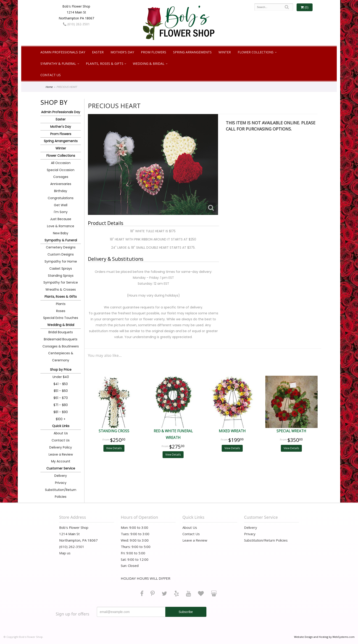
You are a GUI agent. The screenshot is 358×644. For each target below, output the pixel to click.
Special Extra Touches (61, 318)
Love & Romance (61, 226)
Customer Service (61, 468)
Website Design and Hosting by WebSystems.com (324, 637)
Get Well (61, 205)
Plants (61, 304)
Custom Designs (61, 254)
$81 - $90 (61, 412)
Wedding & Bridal (149, 64)
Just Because (61, 219)
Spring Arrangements (192, 52)
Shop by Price (61, 370)
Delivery (61, 476)
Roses (61, 311)
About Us (61, 433)
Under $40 (61, 377)
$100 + (61, 419)
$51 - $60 (61, 391)
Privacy (61, 483)
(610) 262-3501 (76, 24)
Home (49, 87)
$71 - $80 (61, 405)
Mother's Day (122, 52)
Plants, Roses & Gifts (105, 64)
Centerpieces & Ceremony (61, 357)
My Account (61, 461)
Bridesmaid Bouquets (61, 339)
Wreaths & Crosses (61, 289)
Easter (98, 52)
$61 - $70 (61, 398)
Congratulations (61, 198)
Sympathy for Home (61, 261)
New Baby (61, 233)
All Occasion (61, 163)
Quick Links (61, 426)
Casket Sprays (61, 269)
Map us (65, 553)
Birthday (61, 191)
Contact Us (51, 75)
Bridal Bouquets (61, 332)
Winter (225, 52)
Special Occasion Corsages (61, 173)
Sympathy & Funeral (58, 64)
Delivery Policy (61, 447)
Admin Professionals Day (63, 52)
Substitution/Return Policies (61, 493)
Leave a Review (61, 454)
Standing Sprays (61, 276)
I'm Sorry (61, 212)
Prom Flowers (154, 52)
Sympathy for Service (61, 282)
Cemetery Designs (61, 247)
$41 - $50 (61, 384)
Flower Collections (256, 52)
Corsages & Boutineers (61, 346)
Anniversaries (61, 184)
